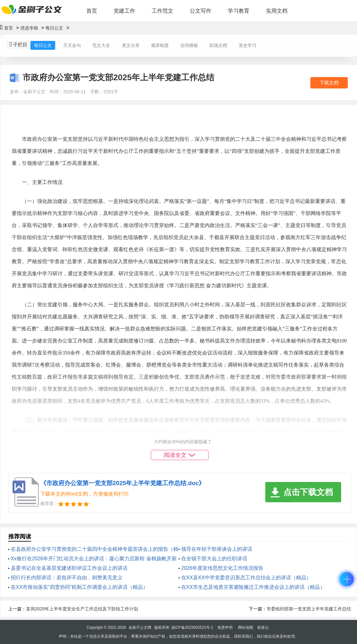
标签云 (263, 628)
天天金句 (72, 45)
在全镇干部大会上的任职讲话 (214, 559)
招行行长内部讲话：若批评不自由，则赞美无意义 (67, 578)
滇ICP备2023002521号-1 (192, 628)
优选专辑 (29, 28)
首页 (92, 11)
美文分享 (131, 45)
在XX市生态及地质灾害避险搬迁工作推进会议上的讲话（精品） (253, 587)
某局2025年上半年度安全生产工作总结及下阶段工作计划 (82, 609)
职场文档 (218, 45)
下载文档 (329, 83)
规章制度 (160, 45)
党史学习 (248, 45)
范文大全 (101, 45)
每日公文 (54, 28)
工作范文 (162, 11)
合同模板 (189, 45)
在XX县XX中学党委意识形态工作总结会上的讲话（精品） (246, 578)
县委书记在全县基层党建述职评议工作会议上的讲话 (69, 568)
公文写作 (201, 11)
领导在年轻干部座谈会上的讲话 (217, 549)
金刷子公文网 (140, 628)
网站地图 (246, 628)
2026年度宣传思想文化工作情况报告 (222, 568)
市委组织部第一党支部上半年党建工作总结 (309, 609)
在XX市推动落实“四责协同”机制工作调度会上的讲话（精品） (79, 587)
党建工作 (124, 11)
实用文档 (277, 11)
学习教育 (239, 11)
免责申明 (225, 628)
